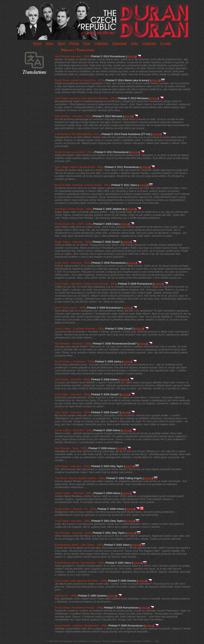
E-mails (166, 43)
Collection (101, 43)
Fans (87, 43)
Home (37, 43)
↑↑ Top (156, 641)
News (50, 43)
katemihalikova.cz (120, 641)
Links (134, 43)
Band (61, 43)
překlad (131, 56)
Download (119, 43)
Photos (74, 43)
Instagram (149, 43)
